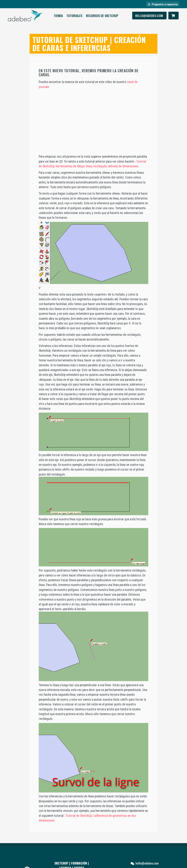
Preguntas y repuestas (163, 4)
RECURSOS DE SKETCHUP (102, 16)
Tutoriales (74, 16)
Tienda (58, 16)
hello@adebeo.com (149, 16)
